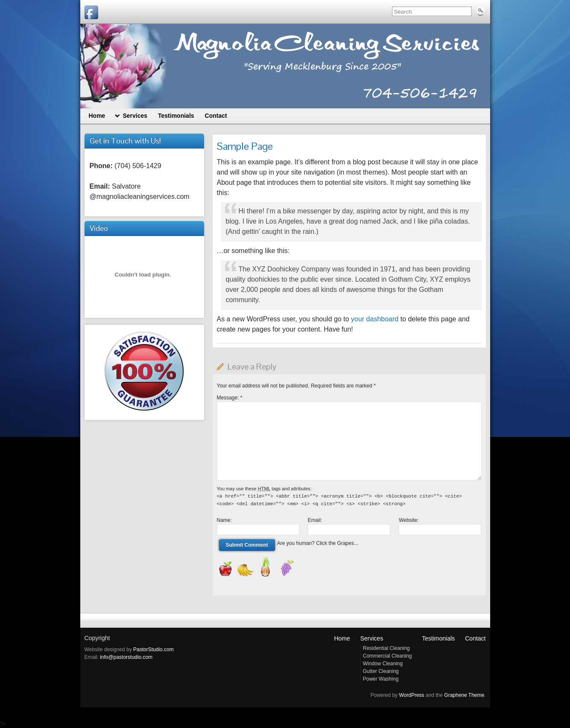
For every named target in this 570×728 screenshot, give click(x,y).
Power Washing (381, 679)
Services (372, 638)
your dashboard (375, 319)
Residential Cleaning (386, 648)
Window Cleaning (383, 664)
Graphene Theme (464, 695)
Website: (409, 520)
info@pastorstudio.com (126, 657)
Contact (475, 638)
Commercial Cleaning (387, 656)
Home (342, 638)
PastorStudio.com (153, 649)
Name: (224, 520)
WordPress (411, 695)
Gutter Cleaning (381, 671)
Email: (315, 520)
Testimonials (438, 638)
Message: (230, 398)
